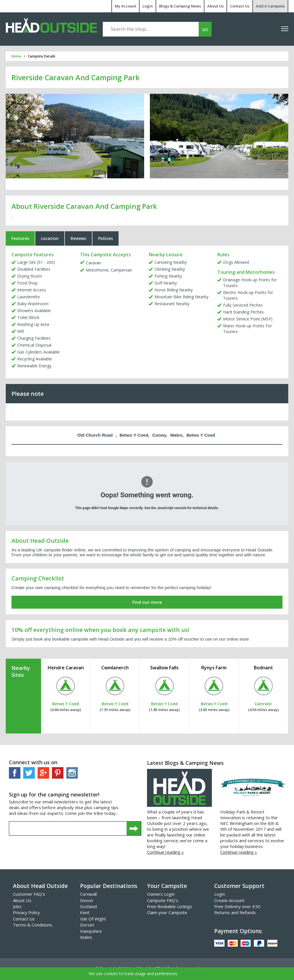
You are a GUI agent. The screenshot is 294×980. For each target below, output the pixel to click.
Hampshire (91, 933)
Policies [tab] (106, 240)
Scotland (88, 908)
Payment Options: (238, 933)
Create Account (229, 902)
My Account (125, 6)
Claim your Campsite (167, 914)
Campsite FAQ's (163, 902)
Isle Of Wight (93, 920)
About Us (215, 6)
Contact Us (240, 6)
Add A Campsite (270, 6)
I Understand (193, 974)
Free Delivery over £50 (237, 908)
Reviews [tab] (78, 240)
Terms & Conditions (33, 926)
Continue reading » (165, 854)
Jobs (17, 908)
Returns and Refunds (235, 914)
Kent (85, 914)
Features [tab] (20, 240)
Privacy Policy (26, 914)
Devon (87, 902)
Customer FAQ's (29, 896)
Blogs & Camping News (180, 6)
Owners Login (161, 896)
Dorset (87, 926)
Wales (86, 939)
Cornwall (88, 896)
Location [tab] (50, 240)
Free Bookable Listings (170, 908)
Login (148, 6)
